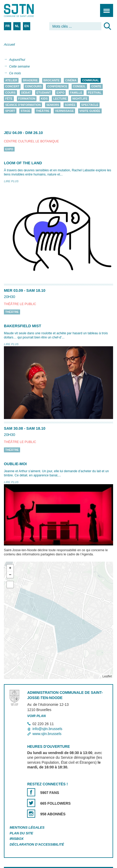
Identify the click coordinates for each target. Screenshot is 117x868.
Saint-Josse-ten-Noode (26, 10)
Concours (33, 87)
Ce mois (15, 73)
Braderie (30, 80)
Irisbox (17, 839)
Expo (61, 93)
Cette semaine (19, 66)
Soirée (70, 105)
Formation (27, 99)
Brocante (52, 80)
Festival (95, 93)
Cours (10, 93)
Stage (25, 111)
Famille (76, 93)
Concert (12, 87)
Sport (10, 111)
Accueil (9, 44)
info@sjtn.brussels (47, 729)
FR (8, 26)
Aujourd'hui (17, 60)
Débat (26, 93)
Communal (91, 80)
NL (17, 26)
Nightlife (80, 99)
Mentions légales (27, 827)
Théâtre (43, 111)
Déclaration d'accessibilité (37, 845)
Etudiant (44, 93)
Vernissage (64, 111)
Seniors (53, 105)
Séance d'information (23, 105)
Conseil (79, 87)
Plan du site (21, 833)
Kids (44, 99)
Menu (105, 8)
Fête (9, 99)
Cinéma (71, 80)
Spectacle (90, 105)
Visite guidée (90, 111)
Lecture (60, 99)
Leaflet (107, 676)
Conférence (57, 87)
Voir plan (36, 716)
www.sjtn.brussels (47, 734)
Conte (96, 87)
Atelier (11, 80)
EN (26, 26)
